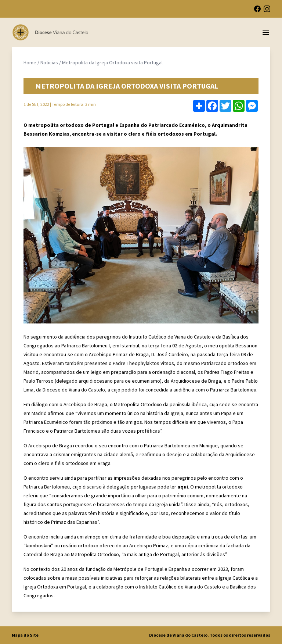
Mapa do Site (25, 635)
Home (30, 62)
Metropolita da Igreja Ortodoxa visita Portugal (112, 62)
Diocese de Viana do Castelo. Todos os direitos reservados (210, 635)
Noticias (49, 62)
